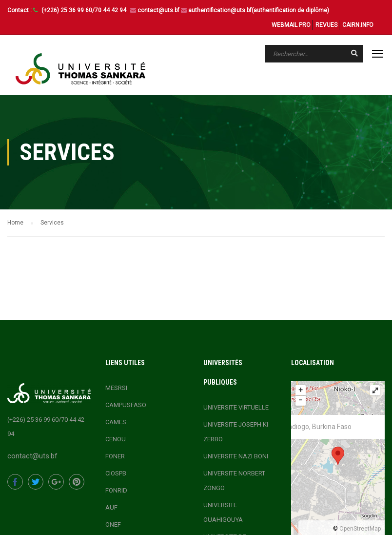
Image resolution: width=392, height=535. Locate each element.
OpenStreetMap (360, 528)
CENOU (116, 439)
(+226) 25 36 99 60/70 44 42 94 (85, 10)
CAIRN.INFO (358, 25)
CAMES (116, 422)
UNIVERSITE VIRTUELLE (236, 407)
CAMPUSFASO (126, 404)
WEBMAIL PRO (291, 25)
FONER (115, 456)
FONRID (116, 490)
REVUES (326, 25)
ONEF (113, 524)
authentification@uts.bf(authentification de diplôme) (259, 10)
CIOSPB (116, 473)
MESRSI (116, 387)
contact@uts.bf (158, 10)
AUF (111, 507)
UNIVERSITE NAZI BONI (236, 456)
